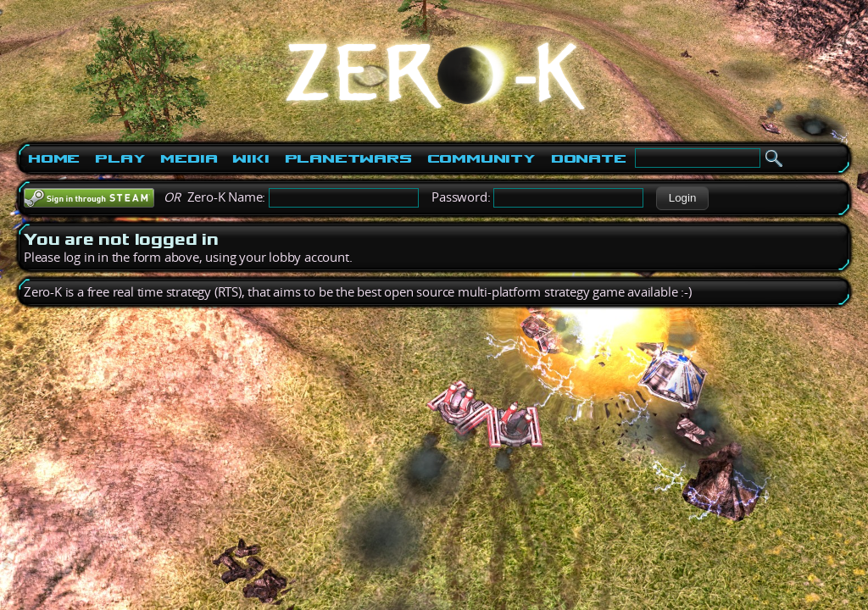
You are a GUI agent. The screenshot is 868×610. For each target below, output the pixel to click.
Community (481, 158)
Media (189, 158)
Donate (589, 158)
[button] (682, 198)
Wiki (250, 158)
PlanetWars (348, 158)
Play (120, 158)
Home (54, 158)
